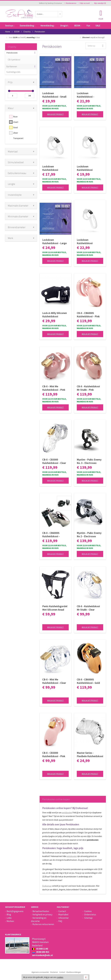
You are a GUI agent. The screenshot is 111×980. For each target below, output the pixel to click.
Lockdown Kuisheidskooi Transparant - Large (88, 242)
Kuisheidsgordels (13, 72)
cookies (60, 977)
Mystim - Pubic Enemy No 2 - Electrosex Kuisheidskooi (89, 535)
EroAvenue (47, 886)
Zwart (16, 122)
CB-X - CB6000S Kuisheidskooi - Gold (88, 681)
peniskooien (67, 813)
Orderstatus (90, 915)
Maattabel (63, 915)
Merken (10, 921)
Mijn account (84, 3)
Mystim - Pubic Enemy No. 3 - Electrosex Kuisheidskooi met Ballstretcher (89, 461)
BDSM (78, 26)
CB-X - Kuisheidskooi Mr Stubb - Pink (88, 388)
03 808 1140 (40, 949)
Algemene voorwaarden (40, 972)
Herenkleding (48, 26)
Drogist (65, 26)
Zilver (16, 133)
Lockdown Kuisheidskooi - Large (54, 241)
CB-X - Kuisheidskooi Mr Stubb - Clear (88, 608)
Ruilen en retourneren (43, 924)
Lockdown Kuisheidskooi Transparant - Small (53, 168)
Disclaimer (54, 972)
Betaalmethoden (41, 911)
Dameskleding (27, 26)
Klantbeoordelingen (74, 972)
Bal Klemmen (12, 67)
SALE (98, 26)
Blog (9, 915)
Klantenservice (70, 3)
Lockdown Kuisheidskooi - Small (54, 95)
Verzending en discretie (39, 920)
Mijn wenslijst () (99, 3)
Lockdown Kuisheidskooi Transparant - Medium (89, 168)
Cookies (88, 911)
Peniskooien (12, 53)
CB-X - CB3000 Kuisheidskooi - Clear (54, 461)
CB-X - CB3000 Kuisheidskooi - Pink (54, 754)
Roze (15, 117)
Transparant (18, 138)
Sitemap (88, 918)
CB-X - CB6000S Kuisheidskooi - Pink (88, 315)
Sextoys (10, 26)
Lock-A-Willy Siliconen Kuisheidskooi (55, 315)
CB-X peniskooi (14, 60)
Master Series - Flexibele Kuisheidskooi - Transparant (90, 755)
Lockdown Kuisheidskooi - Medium (85, 95)
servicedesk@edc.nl (42, 955)
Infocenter (64, 918)
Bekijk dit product (55, 114)
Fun (88, 26)
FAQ (60, 921)
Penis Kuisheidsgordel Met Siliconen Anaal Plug (55, 608)
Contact (62, 911)
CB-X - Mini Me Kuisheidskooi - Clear (54, 681)
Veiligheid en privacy (42, 915)
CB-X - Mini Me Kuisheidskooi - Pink (54, 388)
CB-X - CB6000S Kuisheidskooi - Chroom (51, 535)
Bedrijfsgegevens (15, 911)
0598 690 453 (41, 952)
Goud (15, 127)
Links (9, 918)
